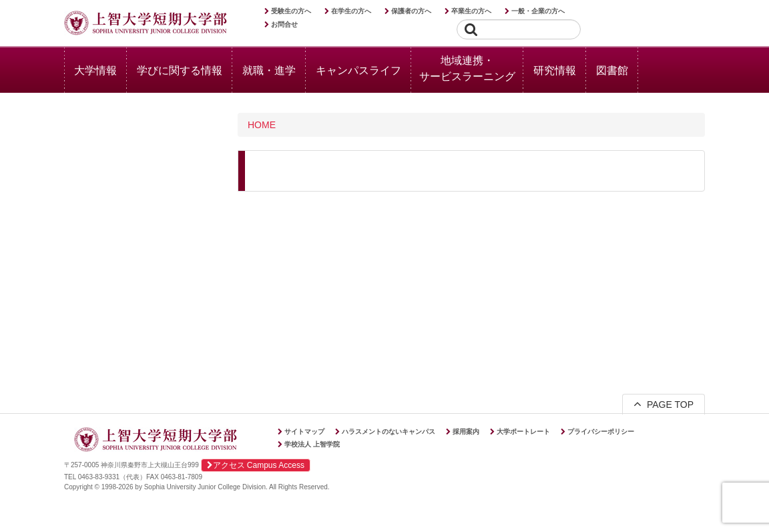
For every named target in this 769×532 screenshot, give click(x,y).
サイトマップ (304, 432)
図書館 (612, 70)
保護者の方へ (411, 11)
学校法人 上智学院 (312, 444)
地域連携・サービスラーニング (467, 68)
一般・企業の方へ (538, 11)
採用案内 (466, 432)
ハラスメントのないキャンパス (389, 432)
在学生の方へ (351, 11)
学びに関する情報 (180, 70)
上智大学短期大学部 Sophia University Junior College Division (146, 24)
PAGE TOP (664, 404)
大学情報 (95, 70)
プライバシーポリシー (601, 432)
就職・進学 (269, 70)
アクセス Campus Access (256, 465)
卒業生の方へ (471, 11)
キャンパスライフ (358, 70)
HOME (262, 125)
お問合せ (284, 24)
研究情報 (555, 70)
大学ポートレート (523, 432)
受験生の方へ (291, 11)
